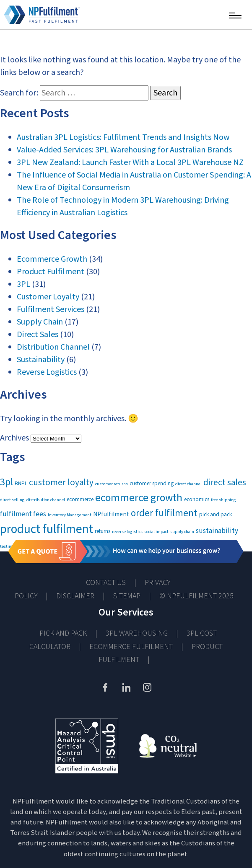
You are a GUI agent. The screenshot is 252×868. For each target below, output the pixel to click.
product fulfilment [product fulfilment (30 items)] (47, 529)
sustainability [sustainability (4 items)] (217, 531)
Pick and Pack (63, 633)
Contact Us (106, 583)
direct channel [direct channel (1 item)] (188, 484)
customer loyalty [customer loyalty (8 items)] (61, 483)
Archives (14, 438)
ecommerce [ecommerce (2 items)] (80, 499)
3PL (23, 284)
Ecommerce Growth (52, 259)
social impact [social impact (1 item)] (156, 532)
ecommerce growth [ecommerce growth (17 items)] (139, 498)
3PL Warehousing (137, 633)
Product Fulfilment (51, 272)
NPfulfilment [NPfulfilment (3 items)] (111, 514)
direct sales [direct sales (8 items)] (225, 483)
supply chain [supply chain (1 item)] (182, 532)
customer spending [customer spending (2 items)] (152, 483)
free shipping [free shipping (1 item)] (223, 500)
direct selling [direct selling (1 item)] (12, 500)
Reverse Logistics (47, 372)
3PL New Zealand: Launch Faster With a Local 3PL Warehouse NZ (130, 162)
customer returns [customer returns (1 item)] (112, 484)
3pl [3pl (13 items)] (6, 482)
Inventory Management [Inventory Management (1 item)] (70, 515)
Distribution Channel (53, 347)
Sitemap (127, 596)
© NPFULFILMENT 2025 (196, 596)
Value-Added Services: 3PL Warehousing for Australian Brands (124, 150)
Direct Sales (38, 335)
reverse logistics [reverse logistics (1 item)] (127, 532)
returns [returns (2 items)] (103, 531)
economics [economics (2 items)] (197, 499)
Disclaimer (75, 596)
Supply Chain (40, 322)
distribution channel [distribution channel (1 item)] (46, 500)
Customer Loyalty (48, 297)
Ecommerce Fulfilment (131, 647)
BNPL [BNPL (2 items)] (21, 483)
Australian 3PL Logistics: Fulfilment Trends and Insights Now (123, 137)
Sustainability (41, 360)
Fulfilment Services (51, 309)
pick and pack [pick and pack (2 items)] (216, 514)
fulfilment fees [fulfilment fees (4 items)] (23, 514)
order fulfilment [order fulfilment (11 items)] (164, 513)
